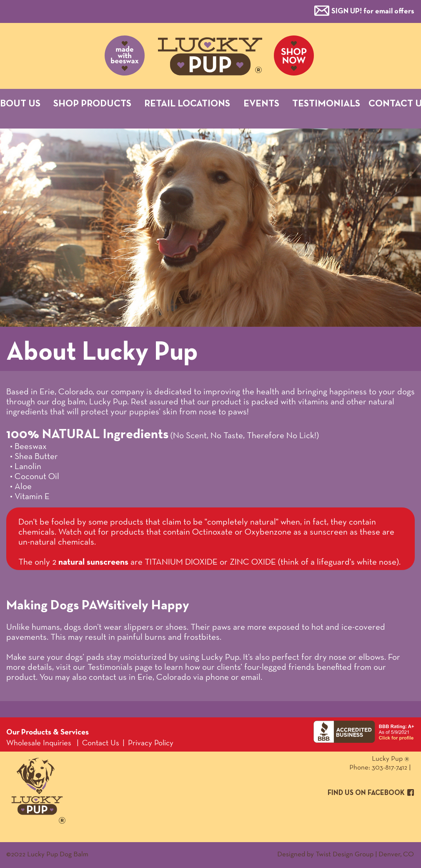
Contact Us (101, 743)
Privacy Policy (151, 743)
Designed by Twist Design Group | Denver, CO (346, 854)
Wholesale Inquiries (39, 743)
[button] (373, 11)
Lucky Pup (357, 759)
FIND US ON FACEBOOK (366, 793)
